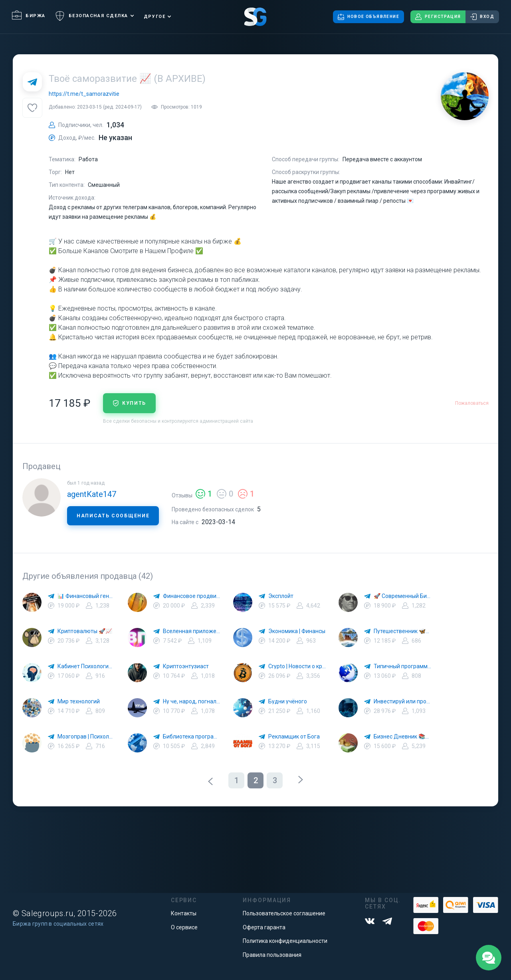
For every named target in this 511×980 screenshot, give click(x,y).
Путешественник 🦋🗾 (402, 631)
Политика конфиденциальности (285, 941)
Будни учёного (288, 701)
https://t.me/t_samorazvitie (84, 94)
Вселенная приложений (192, 631)
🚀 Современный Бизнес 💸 (402, 596)
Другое (154, 17)
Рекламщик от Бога (294, 736)
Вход (482, 17)
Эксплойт (281, 596)
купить (129, 403)
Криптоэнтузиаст (186, 666)
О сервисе (184, 927)
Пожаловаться (472, 403)
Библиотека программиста (192, 736)
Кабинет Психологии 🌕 (86, 666)
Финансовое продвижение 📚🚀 (192, 596)
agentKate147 (92, 494)
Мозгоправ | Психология (86, 736)
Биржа (29, 16)
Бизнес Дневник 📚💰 (402, 736)
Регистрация (438, 17)
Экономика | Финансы (297, 631)
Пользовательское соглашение (284, 913)
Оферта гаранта (264, 927)
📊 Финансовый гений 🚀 (86, 596)
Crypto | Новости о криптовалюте (297, 666)
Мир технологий (79, 701)
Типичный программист (402, 666)
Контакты (184, 913)
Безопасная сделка (92, 16)
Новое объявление (368, 17)
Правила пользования (272, 955)
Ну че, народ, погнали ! (192, 701)
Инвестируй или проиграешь (402, 701)
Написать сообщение (113, 516)
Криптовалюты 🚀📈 (85, 631)
